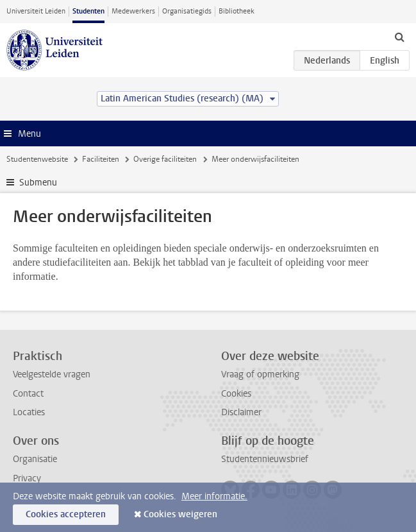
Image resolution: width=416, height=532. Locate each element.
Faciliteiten (101, 159)
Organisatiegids (187, 11)
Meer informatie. (214, 496)
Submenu (38, 183)
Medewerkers (133, 11)
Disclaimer (241, 412)
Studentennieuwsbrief (265, 459)
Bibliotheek (237, 11)
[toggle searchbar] (399, 37)
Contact (28, 394)
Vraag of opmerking (260, 374)
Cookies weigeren (180, 514)
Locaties (29, 412)
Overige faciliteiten (165, 159)
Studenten (88, 11)
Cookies (236, 394)
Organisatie (35, 459)
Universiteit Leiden (36, 11)
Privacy (27, 478)
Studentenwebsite (37, 159)
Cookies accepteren (66, 514)
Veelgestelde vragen (52, 374)
